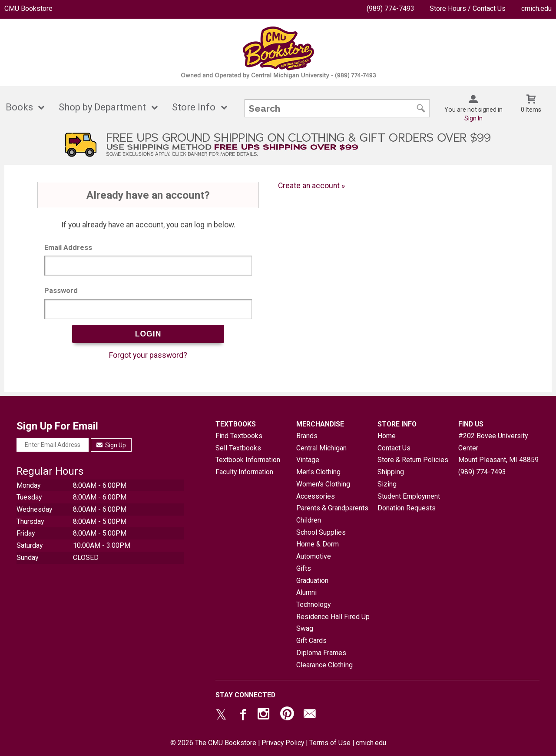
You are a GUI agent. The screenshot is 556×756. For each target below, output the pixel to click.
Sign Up (111, 445)
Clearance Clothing (324, 665)
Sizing (387, 484)
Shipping (391, 472)
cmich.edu (536, 8)
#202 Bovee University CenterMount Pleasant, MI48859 (498, 448)
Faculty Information (244, 472)
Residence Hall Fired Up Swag (333, 623)
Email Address (68, 248)
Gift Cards (311, 641)
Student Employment (409, 496)
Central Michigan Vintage (321, 454)
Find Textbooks (239, 436)
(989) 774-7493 (391, 8)
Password (61, 291)
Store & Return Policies (413, 460)
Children (309, 520)
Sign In (473, 118)
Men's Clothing (318, 472)
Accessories (316, 496)
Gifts (304, 568)
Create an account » (311, 186)
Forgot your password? (148, 355)
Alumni (306, 592)
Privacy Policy (283, 743)
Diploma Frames (321, 653)
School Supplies (321, 532)
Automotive (314, 556)
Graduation (312, 581)
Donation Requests (407, 508)
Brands (307, 436)
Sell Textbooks (238, 448)
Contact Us (394, 448)
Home (387, 436)
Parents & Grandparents (332, 508)
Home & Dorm (318, 544)
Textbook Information (248, 460)
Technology (313, 604)
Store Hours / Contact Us (468, 8)
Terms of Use (330, 743)
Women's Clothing (323, 484)
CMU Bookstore (28, 8)
